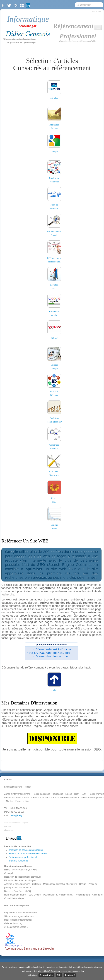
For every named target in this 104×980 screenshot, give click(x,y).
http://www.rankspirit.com (48, 653)
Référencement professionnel (23, 857)
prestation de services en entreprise (26, 850)
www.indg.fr (28, 26)
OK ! (59, 975)
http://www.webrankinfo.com (49, 650)
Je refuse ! (70, 975)
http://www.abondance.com (47, 656)
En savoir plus (46, 975)
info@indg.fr (17, 815)
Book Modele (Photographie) (18, 920)
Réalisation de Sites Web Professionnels (28, 854)
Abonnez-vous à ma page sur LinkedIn (29, 949)
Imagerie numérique (18, 861)
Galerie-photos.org (13, 923)
